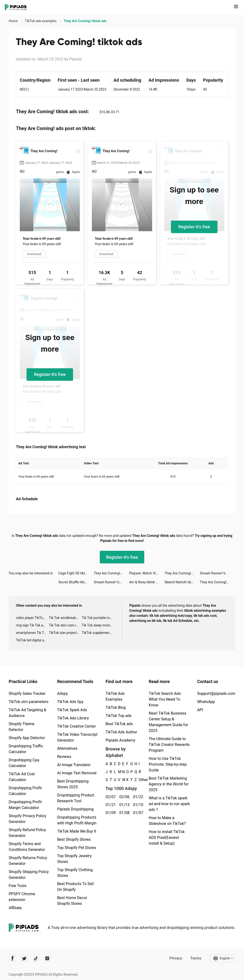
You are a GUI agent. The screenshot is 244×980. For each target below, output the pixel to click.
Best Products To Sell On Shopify (75, 887)
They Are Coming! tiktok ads (112, 573)
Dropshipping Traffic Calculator (26, 749)
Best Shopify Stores (74, 839)
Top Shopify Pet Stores (77, 848)
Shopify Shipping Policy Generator (29, 875)
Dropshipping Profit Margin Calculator (25, 805)
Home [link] (14, 21)
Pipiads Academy (120, 740)
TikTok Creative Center (77, 726)
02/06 (124, 797)
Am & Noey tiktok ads (145, 582)
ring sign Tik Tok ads (31, 625)
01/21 (110, 805)
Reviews (64, 757)
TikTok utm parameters (29, 702)
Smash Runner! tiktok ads (218, 573)
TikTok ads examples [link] (41, 21)
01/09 (110, 813)
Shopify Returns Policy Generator (28, 861)
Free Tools (18, 886)
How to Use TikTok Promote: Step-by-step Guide (168, 764)
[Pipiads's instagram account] (47, 958)
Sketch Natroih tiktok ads (182, 582)
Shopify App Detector (27, 738)
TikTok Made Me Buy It (77, 831)
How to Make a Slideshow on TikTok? (167, 821)
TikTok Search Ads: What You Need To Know (165, 699)
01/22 (137, 797)
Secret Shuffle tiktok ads (76, 582)
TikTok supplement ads (98, 633)
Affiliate (15, 908)
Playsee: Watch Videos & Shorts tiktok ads (147, 573)
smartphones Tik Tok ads (32, 633)
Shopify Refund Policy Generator (27, 833)
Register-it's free (194, 227)
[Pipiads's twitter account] (24, 958)
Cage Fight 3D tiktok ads (76, 573)
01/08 (124, 813)
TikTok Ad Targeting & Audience (27, 713)
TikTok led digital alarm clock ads (32, 640)
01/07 (137, 813)
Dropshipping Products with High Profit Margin (77, 820)
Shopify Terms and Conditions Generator (27, 847)
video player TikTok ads (32, 618)
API (200, 710)
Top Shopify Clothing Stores (75, 873)
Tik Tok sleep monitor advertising (98, 625)
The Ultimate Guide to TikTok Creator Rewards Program (169, 745)
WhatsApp (206, 702)
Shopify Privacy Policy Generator (27, 819)
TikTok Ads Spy (70, 702)
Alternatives (67, 748)
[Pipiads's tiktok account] (36, 958)
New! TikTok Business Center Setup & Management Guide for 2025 (168, 722)
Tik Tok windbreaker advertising (65, 618)
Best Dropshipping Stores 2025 (73, 784)
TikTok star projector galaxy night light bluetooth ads (65, 633)
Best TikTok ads (119, 724)
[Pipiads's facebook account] (13, 958)
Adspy (62, 694)
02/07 (110, 797)
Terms (196, 958)
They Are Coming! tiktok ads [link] (85, 21)
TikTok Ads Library (73, 718)
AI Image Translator (74, 765)
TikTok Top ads (119, 716)
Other (139, 780)
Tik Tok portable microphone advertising (98, 618)
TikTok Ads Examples (115, 696)
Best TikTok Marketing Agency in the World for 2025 (169, 784)
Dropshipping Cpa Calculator (24, 763)
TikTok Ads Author (121, 732)
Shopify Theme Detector (21, 727)
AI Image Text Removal (77, 773)
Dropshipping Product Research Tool (76, 798)
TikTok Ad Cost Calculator (22, 777)
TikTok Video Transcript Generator (77, 737)
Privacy (175, 958)
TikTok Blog (116, 707)
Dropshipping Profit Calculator (25, 791)
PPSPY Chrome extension (22, 897)
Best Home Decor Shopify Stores (72, 901)
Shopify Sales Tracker (27, 694)
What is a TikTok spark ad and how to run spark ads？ (169, 804)
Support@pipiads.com (216, 694)
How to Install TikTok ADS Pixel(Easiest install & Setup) (167, 838)
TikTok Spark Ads (72, 710)
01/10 (137, 805)
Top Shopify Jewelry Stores (74, 859)
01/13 (124, 805)
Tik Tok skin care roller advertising (65, 625)
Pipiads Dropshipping (75, 809)
